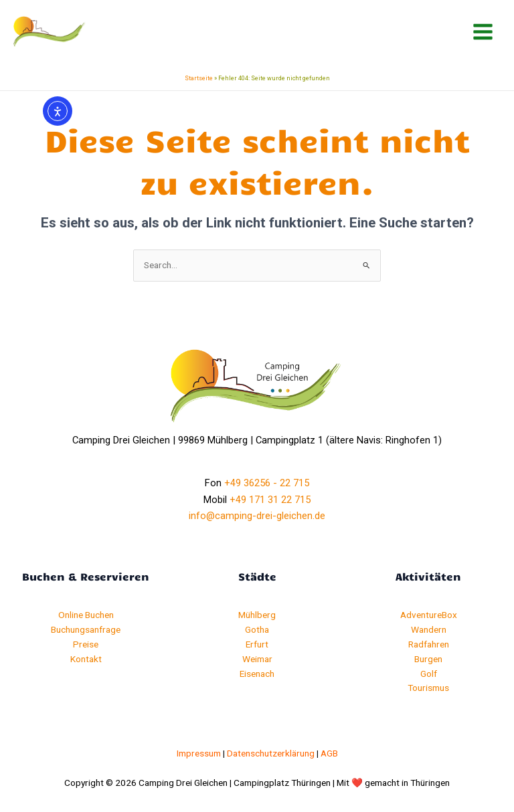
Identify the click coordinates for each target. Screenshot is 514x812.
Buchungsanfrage (86, 629)
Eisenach (257, 674)
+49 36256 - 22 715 (267, 483)
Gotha (257, 629)
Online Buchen (86, 615)
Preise (86, 644)
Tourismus (428, 688)
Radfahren (429, 644)
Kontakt (86, 659)
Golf (429, 674)
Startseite (199, 78)
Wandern (429, 629)
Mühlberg (257, 615)
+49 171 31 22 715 (270, 500)
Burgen (428, 659)
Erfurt (257, 644)
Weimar (257, 659)
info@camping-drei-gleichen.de (257, 516)
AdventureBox (429, 615)
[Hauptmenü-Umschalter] (483, 32)
